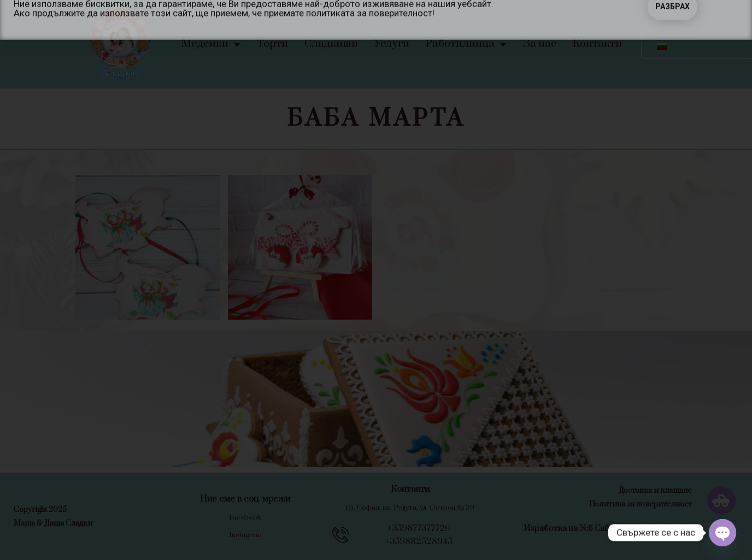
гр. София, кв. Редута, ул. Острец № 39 (410, 508)
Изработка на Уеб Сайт (569, 529)
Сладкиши (331, 44)
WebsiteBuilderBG (657, 529)
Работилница (466, 44)
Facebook (245, 517)
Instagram (245, 535)
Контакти (597, 44)
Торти (272, 44)
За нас (540, 44)
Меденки (211, 44)
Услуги (392, 44)
